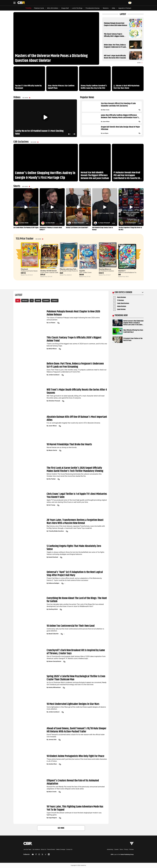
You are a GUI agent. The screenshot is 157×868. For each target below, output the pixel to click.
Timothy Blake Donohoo (56, 531)
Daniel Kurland (53, 557)
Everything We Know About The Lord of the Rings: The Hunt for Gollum (77, 600)
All (18, 301)
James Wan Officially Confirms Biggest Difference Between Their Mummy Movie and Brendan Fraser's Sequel (120, 116)
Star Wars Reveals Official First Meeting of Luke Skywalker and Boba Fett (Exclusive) (118, 105)
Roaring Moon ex (105, 269)
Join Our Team (27, 849)
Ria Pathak (52, 479)
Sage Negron (53, 818)
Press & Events (51, 849)
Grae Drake (25, 223)
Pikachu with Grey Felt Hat (69, 269)
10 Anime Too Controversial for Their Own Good (71, 626)
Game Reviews (121, 310)
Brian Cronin (106, 110)
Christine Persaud (54, 401)
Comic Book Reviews (123, 304)
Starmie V (122, 271)
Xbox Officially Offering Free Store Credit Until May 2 (133, 331)
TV (32, 301)
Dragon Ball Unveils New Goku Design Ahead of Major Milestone (120, 128)
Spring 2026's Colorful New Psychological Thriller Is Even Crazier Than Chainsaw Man (76, 678)
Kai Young (52, 505)
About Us (43, 849)
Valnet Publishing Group (127, 854)
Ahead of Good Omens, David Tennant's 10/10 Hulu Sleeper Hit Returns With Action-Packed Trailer (76, 730)
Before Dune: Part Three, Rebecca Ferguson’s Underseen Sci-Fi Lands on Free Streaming (115, 47)
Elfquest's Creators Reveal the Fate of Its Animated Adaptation (73, 782)
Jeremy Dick (52, 740)
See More (25, 98)
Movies (25, 301)
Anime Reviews (122, 307)
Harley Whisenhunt (55, 687)
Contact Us (69, 849)
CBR (112, 854)
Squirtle (82, 271)
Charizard (24, 269)
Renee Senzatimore (55, 661)
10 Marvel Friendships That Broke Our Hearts (69, 445)
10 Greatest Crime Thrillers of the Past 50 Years (133, 339)
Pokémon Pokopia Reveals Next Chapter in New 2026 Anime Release (116, 24)
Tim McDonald (131, 223)
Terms (121, 849)
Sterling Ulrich (53, 609)
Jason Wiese (106, 122)
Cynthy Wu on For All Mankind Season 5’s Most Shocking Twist (39, 132)
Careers (116, 849)
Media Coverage (61, 849)
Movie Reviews (122, 298)
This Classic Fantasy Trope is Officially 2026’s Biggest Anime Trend (114, 36)
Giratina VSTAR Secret (48, 271)
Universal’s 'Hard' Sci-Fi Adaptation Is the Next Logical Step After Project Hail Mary (75, 574)
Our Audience (36, 849)
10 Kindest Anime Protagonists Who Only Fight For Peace (75, 756)
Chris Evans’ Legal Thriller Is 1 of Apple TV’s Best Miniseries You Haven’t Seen (77, 496)
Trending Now (121, 315)
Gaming (46, 301)
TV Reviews (121, 301)
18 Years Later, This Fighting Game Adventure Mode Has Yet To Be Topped (75, 808)
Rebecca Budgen (54, 583)
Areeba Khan (53, 764)
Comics (55, 301)
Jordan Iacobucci (54, 375)
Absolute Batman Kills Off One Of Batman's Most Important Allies (77, 419)
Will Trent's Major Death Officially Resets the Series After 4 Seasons (115, 57)
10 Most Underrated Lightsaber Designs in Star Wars (73, 704)
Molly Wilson (53, 349)
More (140, 63)
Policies (131, 849)
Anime (38, 301)
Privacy (126, 849)
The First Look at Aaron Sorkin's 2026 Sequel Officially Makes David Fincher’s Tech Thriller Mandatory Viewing (75, 470)
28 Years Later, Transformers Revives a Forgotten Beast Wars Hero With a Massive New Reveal (75, 522)
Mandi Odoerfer (54, 634)
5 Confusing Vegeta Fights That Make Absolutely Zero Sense (74, 548)
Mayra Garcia (53, 450)
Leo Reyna (105, 133)
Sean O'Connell (79, 223)
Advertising (110, 849)
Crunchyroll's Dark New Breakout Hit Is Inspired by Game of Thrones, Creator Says (76, 652)
